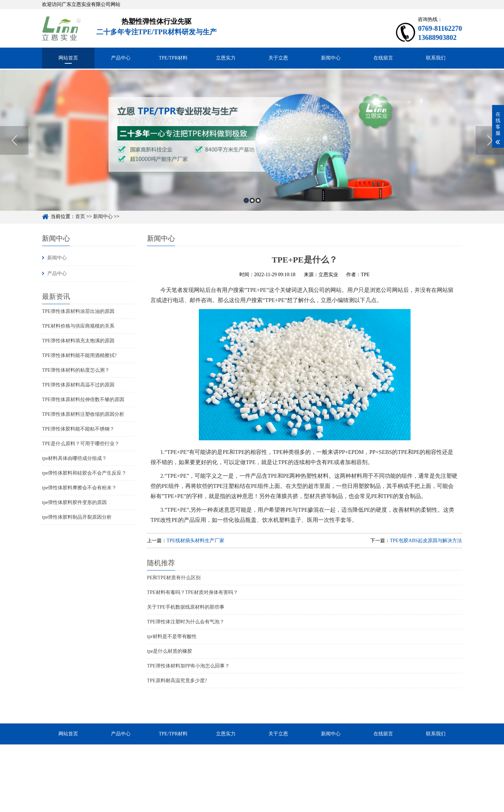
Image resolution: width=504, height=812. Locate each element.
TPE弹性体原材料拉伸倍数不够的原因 (83, 400)
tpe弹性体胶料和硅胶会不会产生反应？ (84, 473)
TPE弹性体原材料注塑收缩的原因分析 (83, 414)
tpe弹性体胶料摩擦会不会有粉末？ (79, 488)
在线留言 (383, 58)
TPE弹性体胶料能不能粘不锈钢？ (78, 429)
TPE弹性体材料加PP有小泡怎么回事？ (188, 666)
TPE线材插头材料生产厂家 (195, 541)
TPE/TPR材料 (173, 58)
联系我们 (436, 58)
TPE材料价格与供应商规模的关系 (78, 326)
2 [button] (252, 211)
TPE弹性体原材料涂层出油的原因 (78, 311)
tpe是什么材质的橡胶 (170, 651)
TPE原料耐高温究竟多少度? (177, 681)
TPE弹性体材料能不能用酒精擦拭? (79, 355)
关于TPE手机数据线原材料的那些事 (186, 607)
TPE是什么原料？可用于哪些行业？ (81, 444)
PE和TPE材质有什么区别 (174, 578)
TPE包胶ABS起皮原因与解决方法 (426, 541)
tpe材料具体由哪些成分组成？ (74, 458)
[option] (252, 151)
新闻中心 (331, 58)
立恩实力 (226, 58)
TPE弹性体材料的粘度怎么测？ (76, 370)
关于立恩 (278, 58)
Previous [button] (14, 151)
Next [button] (490, 151)
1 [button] (246, 211)
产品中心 (121, 58)
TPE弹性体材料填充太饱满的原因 (78, 341)
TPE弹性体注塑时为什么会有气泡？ (186, 622)
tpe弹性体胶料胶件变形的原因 (74, 502)
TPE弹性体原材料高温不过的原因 (78, 385)
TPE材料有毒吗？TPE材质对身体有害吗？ (192, 592)
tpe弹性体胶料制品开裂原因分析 (77, 517)
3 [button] (258, 211)
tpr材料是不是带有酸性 (172, 636)
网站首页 (68, 58)
